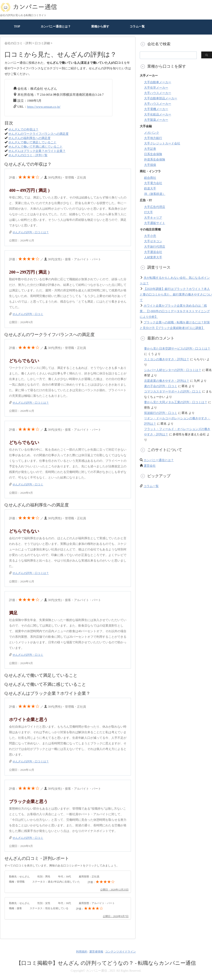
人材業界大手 (153, 257)
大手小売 (150, 236)
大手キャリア (153, 218)
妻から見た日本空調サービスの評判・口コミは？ (177, 349)
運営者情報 (96, 952)
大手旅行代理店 (155, 247)
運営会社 (150, 466)
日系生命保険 (153, 154)
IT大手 (148, 212)
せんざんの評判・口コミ (28, 314)
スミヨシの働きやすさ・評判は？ (167, 359)
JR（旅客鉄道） (155, 194)
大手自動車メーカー (158, 82)
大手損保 (150, 165)
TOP (17, 27)
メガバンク (152, 133)
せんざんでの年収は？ (23, 130)
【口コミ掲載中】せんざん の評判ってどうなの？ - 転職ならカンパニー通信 (106, 963)
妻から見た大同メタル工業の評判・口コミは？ (176, 402)
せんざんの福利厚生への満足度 (29, 138)
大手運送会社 (153, 252)
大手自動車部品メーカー (161, 98)
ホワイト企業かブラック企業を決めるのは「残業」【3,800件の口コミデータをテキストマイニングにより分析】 (175, 311)
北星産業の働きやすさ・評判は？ (167, 381)
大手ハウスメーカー (158, 93)
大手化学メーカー (156, 88)
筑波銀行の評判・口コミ (161, 413)
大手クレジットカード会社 (162, 143)
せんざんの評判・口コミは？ (31, 232)
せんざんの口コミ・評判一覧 (28, 155)
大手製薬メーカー (156, 120)
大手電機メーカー (156, 109)
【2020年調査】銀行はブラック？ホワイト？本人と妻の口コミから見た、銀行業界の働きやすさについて (176, 295)
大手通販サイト (155, 223)
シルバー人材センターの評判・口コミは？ (173, 370)
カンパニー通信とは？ (56, 27)
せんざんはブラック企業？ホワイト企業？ (37, 151)
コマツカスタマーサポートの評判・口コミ (173, 392)
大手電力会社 (153, 183)
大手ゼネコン (153, 241)
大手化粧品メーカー (158, 114)
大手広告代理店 (155, 207)
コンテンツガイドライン (121, 952)
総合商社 (150, 178)
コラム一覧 (137, 27)
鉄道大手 (150, 189)
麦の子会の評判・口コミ (161, 386)
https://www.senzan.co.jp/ (44, 107)
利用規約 (82, 952)
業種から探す (100, 27)
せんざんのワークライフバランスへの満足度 (38, 134)
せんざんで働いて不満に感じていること (35, 147)
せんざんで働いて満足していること (32, 142)
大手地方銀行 (153, 138)
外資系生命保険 (155, 160)
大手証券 (150, 149)
